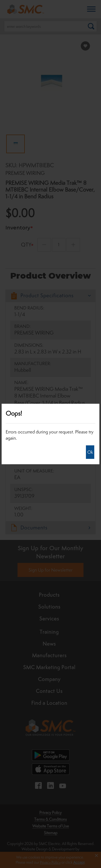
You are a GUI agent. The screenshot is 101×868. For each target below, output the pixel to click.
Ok (90, 452)
